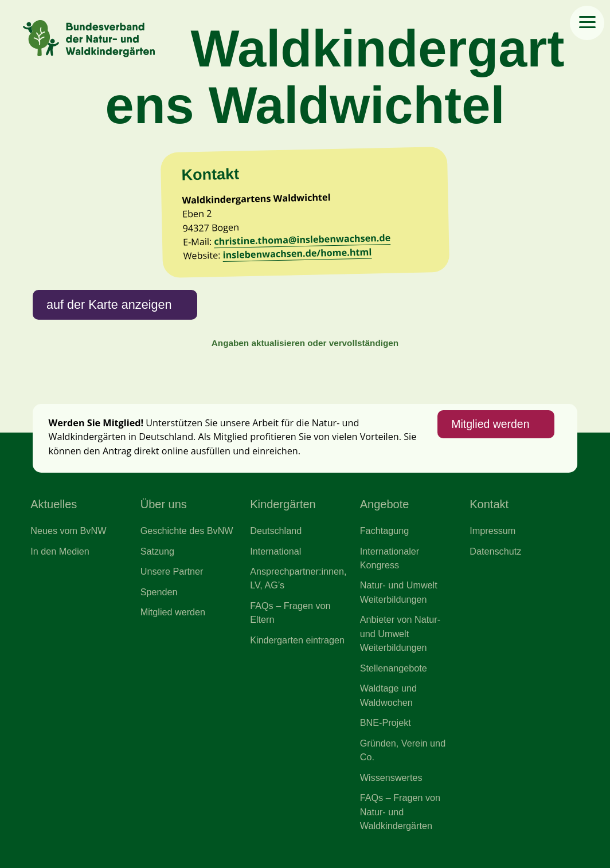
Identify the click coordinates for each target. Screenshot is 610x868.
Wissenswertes (391, 777)
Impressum (492, 531)
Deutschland (276, 531)
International (275, 551)
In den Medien (60, 551)
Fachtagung (385, 531)
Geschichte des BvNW (187, 531)
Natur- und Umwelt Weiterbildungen (399, 592)
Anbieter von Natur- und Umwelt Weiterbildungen (400, 633)
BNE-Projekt (386, 722)
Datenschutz (495, 551)
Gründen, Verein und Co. (403, 750)
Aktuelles (54, 504)
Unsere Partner (172, 571)
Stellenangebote (394, 668)
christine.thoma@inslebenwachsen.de (302, 239)
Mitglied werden (490, 424)
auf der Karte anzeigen (109, 305)
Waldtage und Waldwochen (388, 695)
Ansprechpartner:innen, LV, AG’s (298, 578)
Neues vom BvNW (68, 531)
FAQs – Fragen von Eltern (290, 612)
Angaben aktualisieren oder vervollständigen (305, 343)
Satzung (157, 551)
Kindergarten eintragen (297, 640)
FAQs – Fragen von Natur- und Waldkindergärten (400, 812)
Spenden (159, 592)
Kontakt (489, 504)
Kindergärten (283, 504)
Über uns (164, 504)
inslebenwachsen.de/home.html (297, 254)
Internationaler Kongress (390, 558)
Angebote (385, 504)
